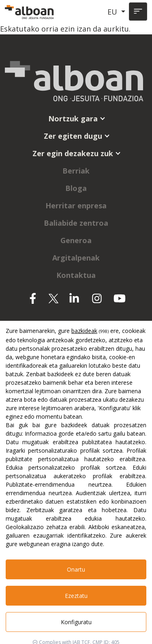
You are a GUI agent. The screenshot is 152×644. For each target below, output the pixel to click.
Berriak (76, 171)
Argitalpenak (76, 258)
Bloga (76, 188)
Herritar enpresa (76, 205)
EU (113, 12)
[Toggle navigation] (138, 12)
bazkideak (84, 488)
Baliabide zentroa (76, 223)
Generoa (76, 240)
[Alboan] (30, 12)
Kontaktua (76, 275)
